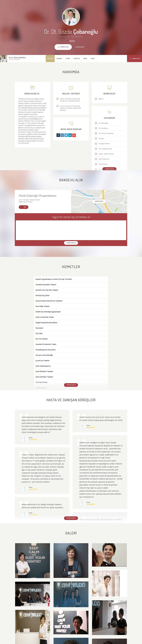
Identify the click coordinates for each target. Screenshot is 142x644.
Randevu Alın (135, 58)
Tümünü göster (109, 169)
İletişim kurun (80, 47)
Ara (24, 207)
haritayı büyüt (99, 201)
